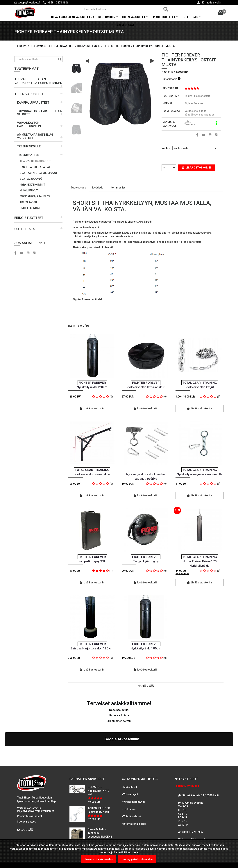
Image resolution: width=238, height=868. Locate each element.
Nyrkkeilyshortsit (32, 185)
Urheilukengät (30, 208)
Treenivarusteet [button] (135, 17)
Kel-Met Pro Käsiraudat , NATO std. (99, 759)
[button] (39, 81)
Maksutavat (130, 755)
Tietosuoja (130, 777)
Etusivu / (23, 46)
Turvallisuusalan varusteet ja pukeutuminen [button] (84, 17)
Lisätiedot (98, 188)
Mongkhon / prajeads (35, 196)
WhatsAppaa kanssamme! (197, 815)
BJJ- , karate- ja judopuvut (39, 173)
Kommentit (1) (119, 188)
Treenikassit (29, 202)
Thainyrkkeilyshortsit (35, 161)
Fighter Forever (194, 103)
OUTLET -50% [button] (191, 17)
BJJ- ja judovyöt (32, 179)
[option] (76, 67)
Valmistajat (126, 25)
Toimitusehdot (132, 785)
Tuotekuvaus (78, 188)
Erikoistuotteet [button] (165, 17)
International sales (135, 792)
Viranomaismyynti (134, 770)
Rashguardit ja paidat (35, 167)
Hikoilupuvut (29, 191)
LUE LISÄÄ (25, 798)
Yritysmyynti (131, 763)
